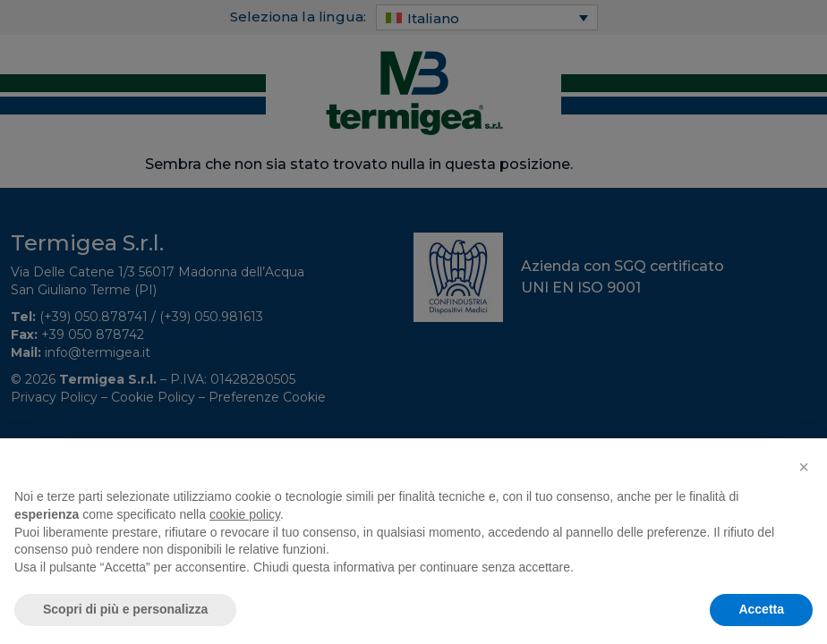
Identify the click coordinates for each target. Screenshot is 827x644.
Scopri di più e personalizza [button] (125, 609)
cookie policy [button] (245, 514)
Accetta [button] (761, 609)
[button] (804, 467)
